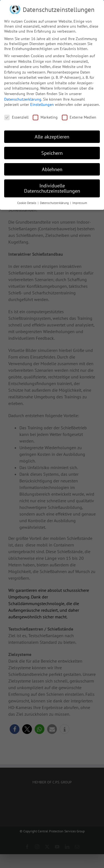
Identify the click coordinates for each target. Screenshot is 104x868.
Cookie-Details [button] (27, 203)
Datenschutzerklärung (23, 99)
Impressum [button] (80, 203)
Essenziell (16, 117)
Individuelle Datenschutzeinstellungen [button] (52, 188)
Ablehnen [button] (52, 169)
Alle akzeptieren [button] (52, 136)
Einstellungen (42, 104)
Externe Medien (79, 117)
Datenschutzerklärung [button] (55, 203)
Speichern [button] (52, 153)
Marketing (45, 117)
